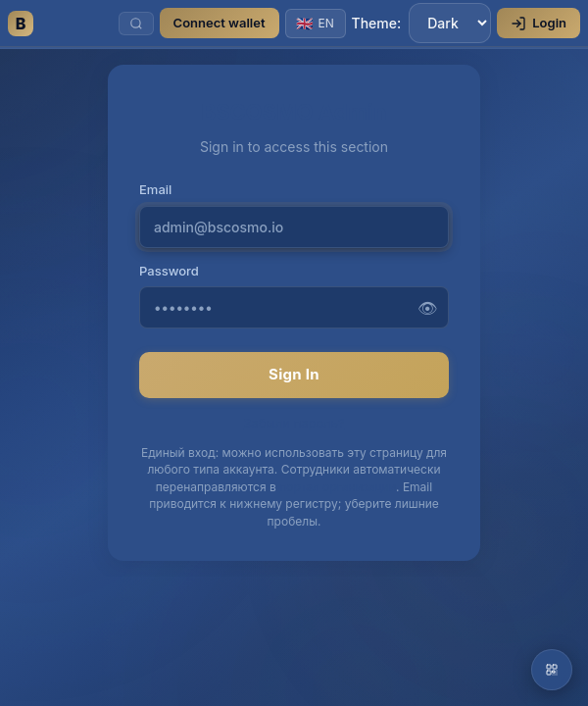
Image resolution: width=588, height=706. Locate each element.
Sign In (294, 374)
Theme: (422, 23)
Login (539, 23)
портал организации (338, 487)
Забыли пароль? (294, 423)
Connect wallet (220, 23)
